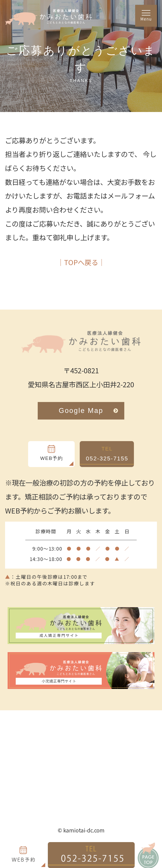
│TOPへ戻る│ (81, 262)
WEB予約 (52, 458)
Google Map (89, 411)
